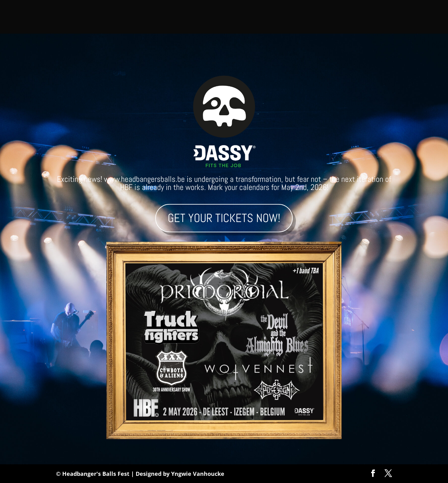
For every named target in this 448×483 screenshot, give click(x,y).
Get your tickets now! (224, 218)
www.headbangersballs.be (144, 179)
